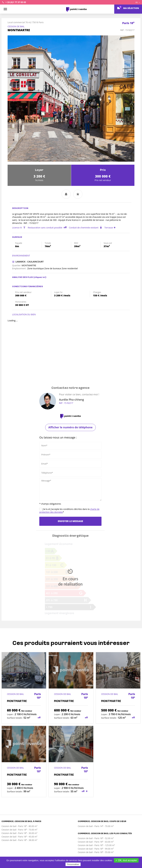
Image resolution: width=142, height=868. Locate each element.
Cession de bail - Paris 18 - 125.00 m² (96, 845)
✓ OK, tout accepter (126, 860)
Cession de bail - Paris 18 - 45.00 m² (19, 837)
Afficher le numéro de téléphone (70, 427)
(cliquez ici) (40, 277)
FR (138, 2)
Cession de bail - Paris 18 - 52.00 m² (96, 838)
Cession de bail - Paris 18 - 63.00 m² (96, 842)
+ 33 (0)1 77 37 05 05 (16, 2)
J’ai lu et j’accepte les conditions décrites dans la (69, 511)
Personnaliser (73, 864)
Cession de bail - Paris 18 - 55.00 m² (96, 852)
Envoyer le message (70, 521)
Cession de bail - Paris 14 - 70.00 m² (96, 826)
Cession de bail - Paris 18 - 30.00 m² (19, 833)
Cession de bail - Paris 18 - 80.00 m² (19, 826)
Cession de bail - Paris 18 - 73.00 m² (19, 830)
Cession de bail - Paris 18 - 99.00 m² (96, 849)
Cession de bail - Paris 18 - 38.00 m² (19, 840)
